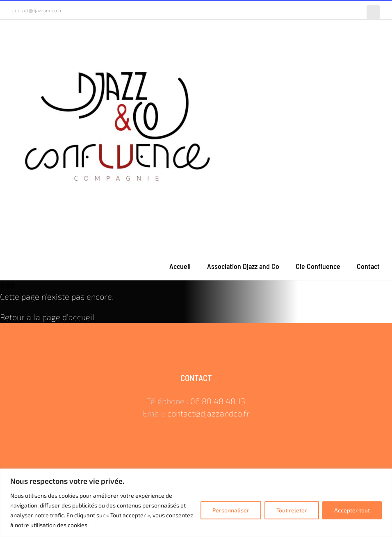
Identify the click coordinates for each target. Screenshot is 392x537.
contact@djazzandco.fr (37, 10)
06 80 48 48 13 (218, 401)
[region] (196, 503)
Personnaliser (231, 510)
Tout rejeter (292, 510)
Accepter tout (352, 510)
